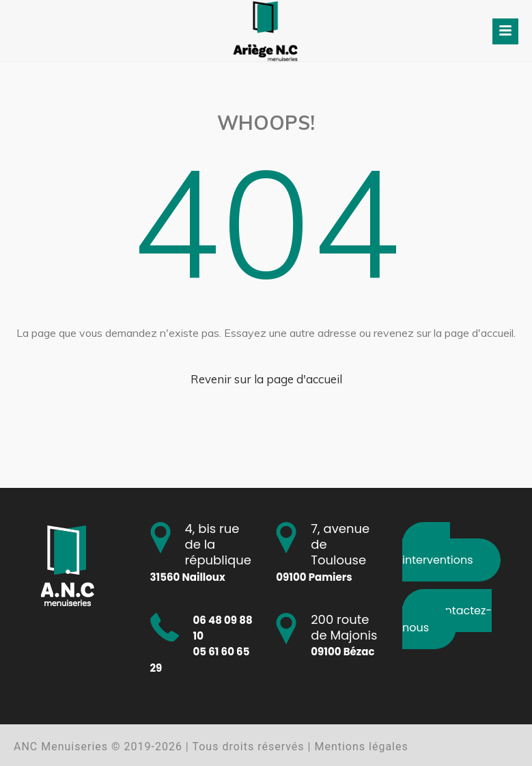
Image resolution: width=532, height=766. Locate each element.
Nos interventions (438, 552)
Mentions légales (361, 747)
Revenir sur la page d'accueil (266, 379)
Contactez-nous (447, 619)
